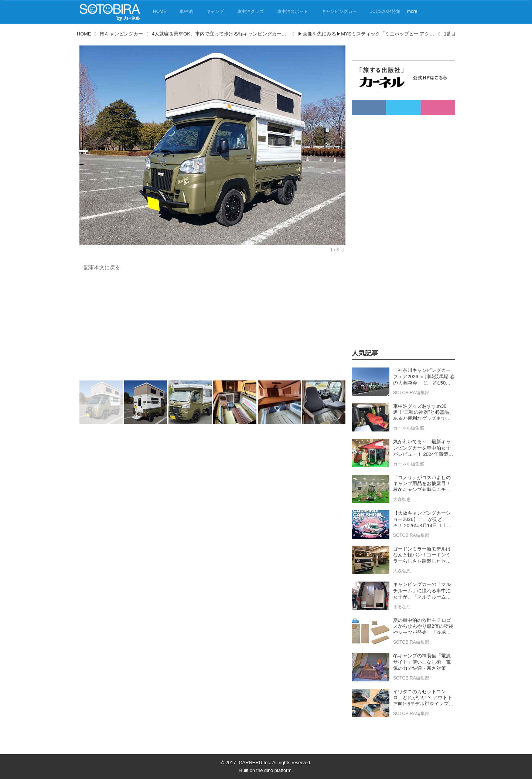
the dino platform (274, 770)
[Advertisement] (212, 328)
